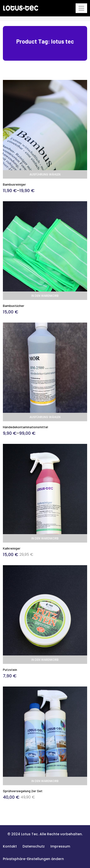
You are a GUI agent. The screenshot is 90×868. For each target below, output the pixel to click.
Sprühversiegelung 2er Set (23, 791)
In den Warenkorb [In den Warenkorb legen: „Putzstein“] (45, 660)
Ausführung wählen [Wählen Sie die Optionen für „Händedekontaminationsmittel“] (45, 417)
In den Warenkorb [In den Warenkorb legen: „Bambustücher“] (45, 296)
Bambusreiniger (14, 184)
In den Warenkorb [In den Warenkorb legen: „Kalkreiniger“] (45, 538)
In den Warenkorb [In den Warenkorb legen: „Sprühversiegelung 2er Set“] (45, 781)
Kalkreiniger (12, 548)
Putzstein (10, 670)
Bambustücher (14, 306)
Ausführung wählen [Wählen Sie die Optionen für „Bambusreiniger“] (45, 174)
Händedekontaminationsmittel (25, 427)
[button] (33, 859)
